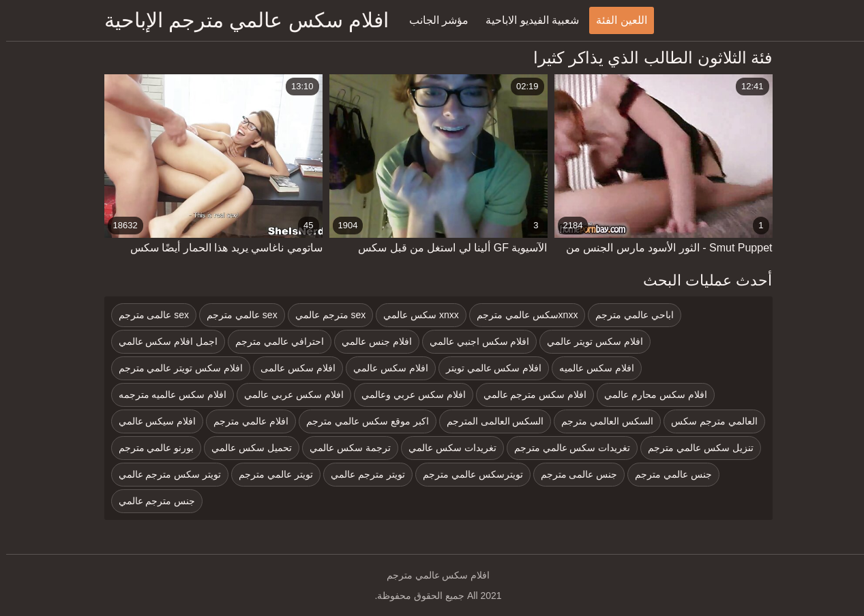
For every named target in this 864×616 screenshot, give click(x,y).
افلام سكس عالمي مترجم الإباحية (240, 20)
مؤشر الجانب (433, 20)
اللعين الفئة (615, 20)
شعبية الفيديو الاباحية (526, 20)
